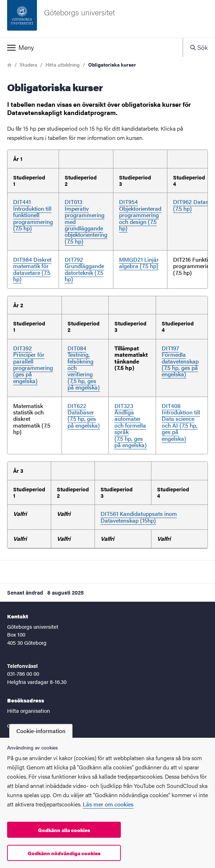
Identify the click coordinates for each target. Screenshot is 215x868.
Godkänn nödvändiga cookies (64, 853)
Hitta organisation (29, 710)
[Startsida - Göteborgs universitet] (107, 19)
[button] (91, 47)
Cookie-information (41, 731)
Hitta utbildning (63, 64)
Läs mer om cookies (108, 804)
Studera (28, 64)
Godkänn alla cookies (64, 830)
